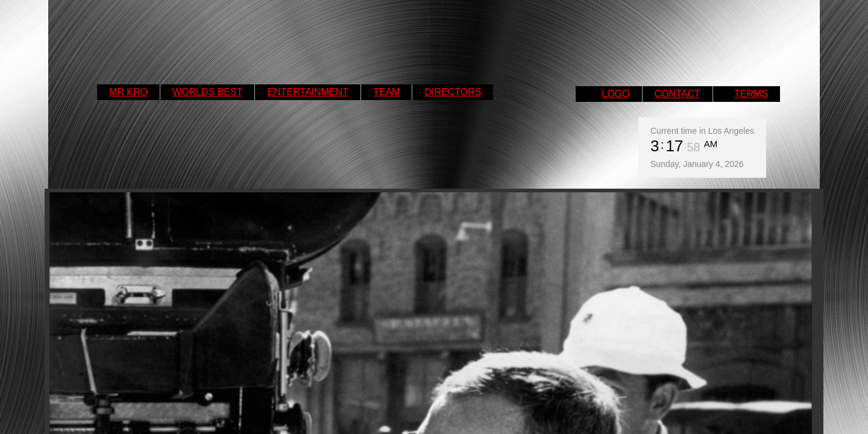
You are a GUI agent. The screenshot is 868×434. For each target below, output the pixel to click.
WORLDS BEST (207, 92)
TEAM (386, 92)
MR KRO (128, 92)
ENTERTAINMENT (308, 92)
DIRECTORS (453, 92)
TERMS (751, 94)
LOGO (615, 94)
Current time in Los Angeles (702, 131)
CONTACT (678, 94)
